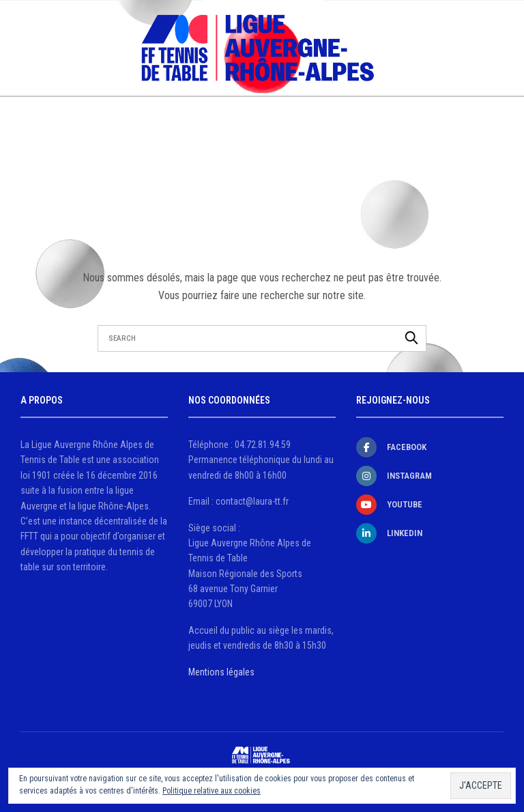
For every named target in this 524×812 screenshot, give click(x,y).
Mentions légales (221, 672)
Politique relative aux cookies (212, 791)
